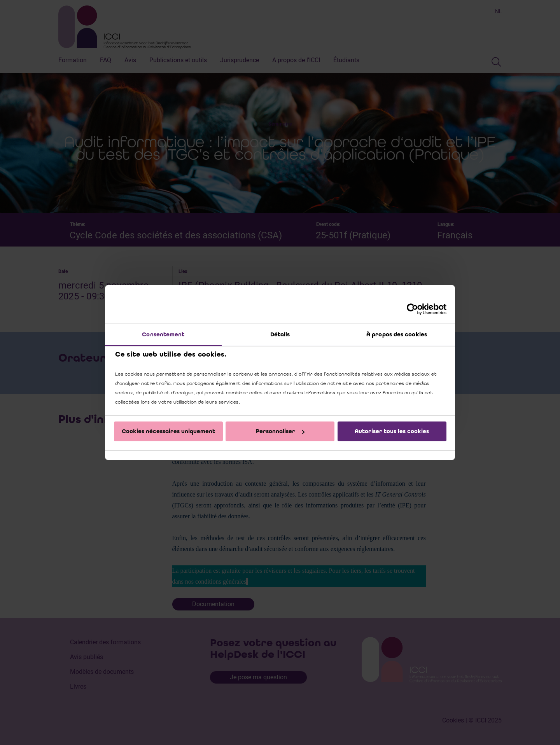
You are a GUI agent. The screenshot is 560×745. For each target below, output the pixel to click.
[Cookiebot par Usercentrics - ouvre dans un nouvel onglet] (412, 309)
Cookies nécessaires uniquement (168, 431)
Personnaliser (280, 431)
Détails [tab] (280, 334)
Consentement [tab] (163, 334)
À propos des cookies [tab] (397, 334)
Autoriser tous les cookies (392, 431)
